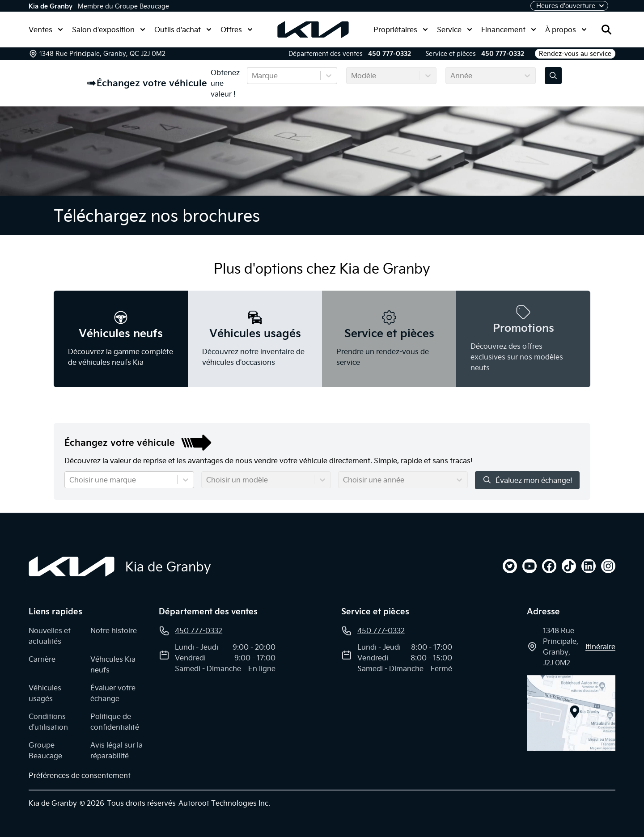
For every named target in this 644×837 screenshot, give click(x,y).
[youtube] (530, 566)
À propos (566, 30)
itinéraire (600, 647)
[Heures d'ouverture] (569, 6)
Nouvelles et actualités (50, 636)
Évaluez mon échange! (527, 480)
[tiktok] (569, 566)
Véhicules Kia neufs (113, 664)
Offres (237, 30)
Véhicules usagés (45, 693)
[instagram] (608, 566)
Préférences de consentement (80, 775)
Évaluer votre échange (113, 693)
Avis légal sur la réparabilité (117, 750)
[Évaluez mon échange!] (553, 76)
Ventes (46, 30)
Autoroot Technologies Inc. (224, 803)
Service (455, 30)
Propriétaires (401, 30)
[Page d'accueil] (72, 566)
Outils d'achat (183, 30)
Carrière (42, 659)
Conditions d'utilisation (48, 722)
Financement (509, 30)
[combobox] (253, 76)
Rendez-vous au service (575, 54)
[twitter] (510, 566)
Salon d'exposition (109, 30)
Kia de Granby (51, 6)
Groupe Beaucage (45, 750)
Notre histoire (114, 630)
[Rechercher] (606, 30)
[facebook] (549, 566)
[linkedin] (589, 566)
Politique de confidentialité (115, 722)
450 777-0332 (390, 54)
